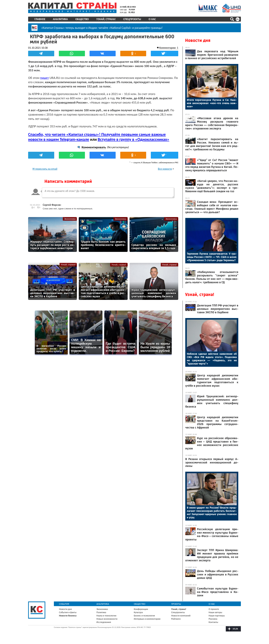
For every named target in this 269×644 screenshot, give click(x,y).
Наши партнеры (217, 616)
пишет (45, 78)
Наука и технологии (106, 616)
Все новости (165, 169)
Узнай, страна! (106, 19)
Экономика (70, 219)
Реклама (213, 619)
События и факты (68, 612)
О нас (152, 19)
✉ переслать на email (45, 169)
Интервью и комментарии (147, 619)
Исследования (104, 622)
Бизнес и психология (144, 616)
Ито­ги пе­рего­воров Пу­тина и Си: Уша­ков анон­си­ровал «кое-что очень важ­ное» (212, 103)
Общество (82, 19)
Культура (138, 612)
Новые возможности (107, 619)
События (64, 604)
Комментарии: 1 (169, 48)
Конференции (141, 609)
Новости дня (198, 40)
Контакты (213, 622)
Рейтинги (176, 619)
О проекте (214, 609)
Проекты (176, 604)
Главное (40, 19)
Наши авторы (215, 612)
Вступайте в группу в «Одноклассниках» (133, 139)
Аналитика (60, 19)
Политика (101, 612)
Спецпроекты (132, 19)
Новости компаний (181, 616)
